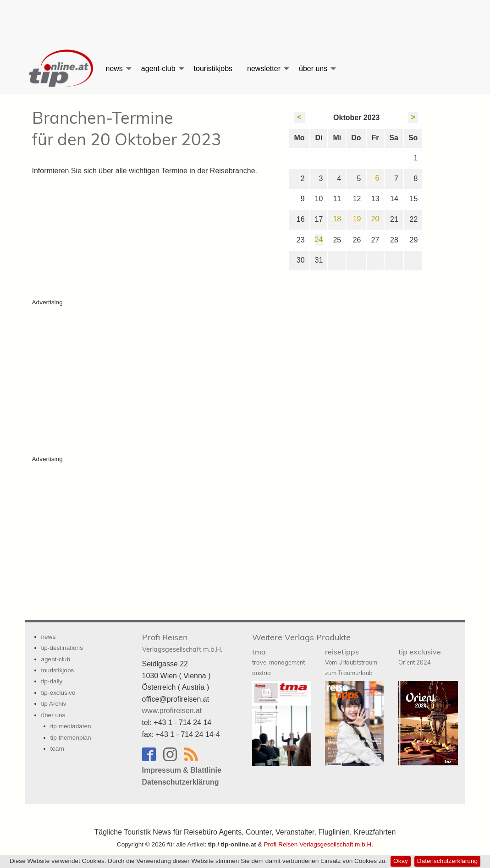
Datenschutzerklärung (447, 861)
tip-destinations (62, 648)
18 (337, 219)
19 (357, 219)
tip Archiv (54, 704)
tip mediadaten (71, 726)
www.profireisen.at (172, 711)
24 (319, 239)
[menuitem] (62, 69)
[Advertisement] (245, 21)
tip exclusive (420, 656)
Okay (401, 861)
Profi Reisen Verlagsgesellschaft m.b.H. (318, 844)
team (57, 749)
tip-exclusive (58, 693)
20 (375, 219)
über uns (313, 69)
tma (278, 662)
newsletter (264, 69)
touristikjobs (213, 69)
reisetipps (351, 662)
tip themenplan (71, 738)
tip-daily (52, 681)
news (114, 69)
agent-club (158, 69)
